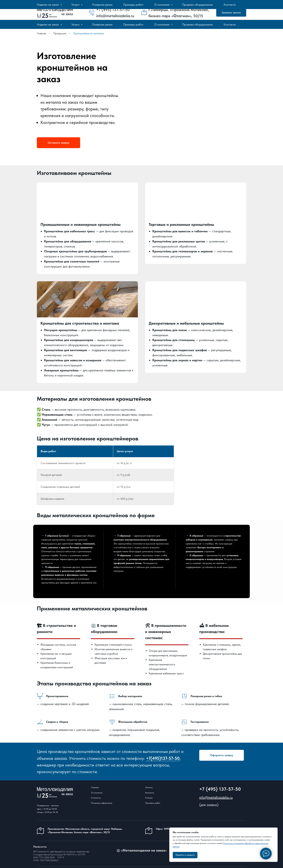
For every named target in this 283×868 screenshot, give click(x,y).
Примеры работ (133, 24)
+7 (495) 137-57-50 (220, 789)
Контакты (230, 24)
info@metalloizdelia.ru (216, 798)
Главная (41, 33)
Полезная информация (102, 803)
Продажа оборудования (197, 24)
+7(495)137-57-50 (163, 758)
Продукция (60, 33)
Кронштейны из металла (89, 33)
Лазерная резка (102, 24)
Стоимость (96, 798)
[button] (231, 13)
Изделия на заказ (48, 24)
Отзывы (149, 798)
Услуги (76, 24)
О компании (162, 24)
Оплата (149, 788)
